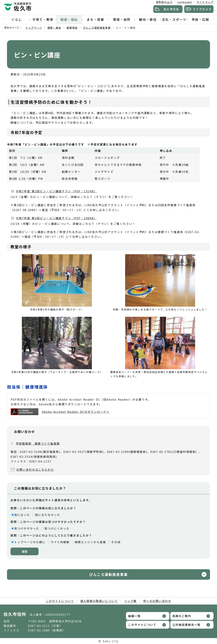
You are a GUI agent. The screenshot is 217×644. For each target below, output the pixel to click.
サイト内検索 (60, 542)
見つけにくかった (57, 528)
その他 (116, 542)
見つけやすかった (27, 528)
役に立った (22, 515)
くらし (17, 19)
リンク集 (131, 601)
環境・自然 (122, 19)
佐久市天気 (171, 9)
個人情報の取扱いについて (99, 601)
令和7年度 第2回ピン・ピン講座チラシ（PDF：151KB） (56, 191)
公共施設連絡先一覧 (186, 625)
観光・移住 (148, 19)
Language (185, 2)
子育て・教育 (43, 19)
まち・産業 (95, 19)
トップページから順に (30, 542)
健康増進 (72, 28)
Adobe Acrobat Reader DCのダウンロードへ (60, 412)
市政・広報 (200, 19)
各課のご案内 (182, 616)
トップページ (34, 28)
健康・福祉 (69, 19)
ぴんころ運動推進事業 (97, 28)
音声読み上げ (164, 2)
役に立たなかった (48, 515)
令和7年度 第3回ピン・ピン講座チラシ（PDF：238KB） (56, 218)
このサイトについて (60, 601)
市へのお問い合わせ (157, 601)
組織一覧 (134, 616)
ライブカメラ (202, 9)
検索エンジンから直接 (90, 542)
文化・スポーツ (174, 19)
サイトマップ (205, 2)
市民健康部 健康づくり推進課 (38, 443)
